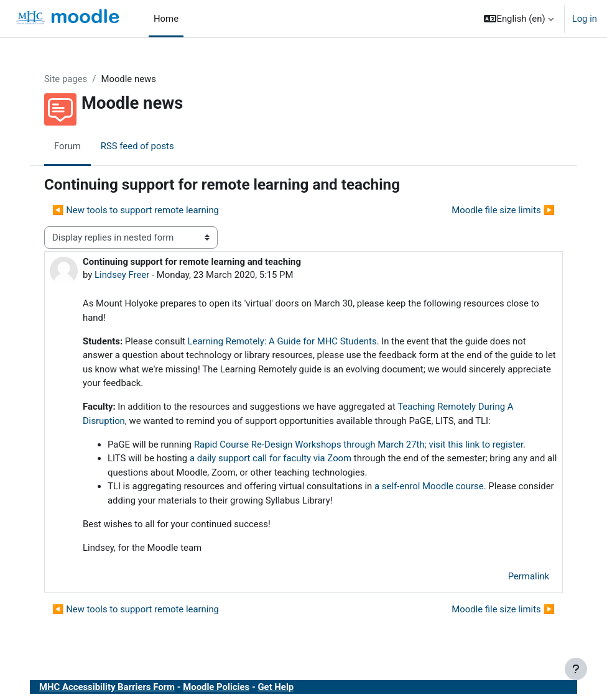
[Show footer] (576, 669)
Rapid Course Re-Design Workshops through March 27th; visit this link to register (359, 444)
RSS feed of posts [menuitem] (137, 146)
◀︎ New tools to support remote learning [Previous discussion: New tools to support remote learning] (136, 210)
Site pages (66, 79)
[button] (518, 19)
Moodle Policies (216, 687)
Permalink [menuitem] (529, 576)
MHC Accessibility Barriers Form (107, 687)
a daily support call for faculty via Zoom (271, 458)
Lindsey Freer (122, 275)
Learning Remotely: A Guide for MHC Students (282, 341)
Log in (585, 19)
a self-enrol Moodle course (429, 486)
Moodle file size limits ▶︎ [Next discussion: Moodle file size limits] (503, 210)
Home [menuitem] (166, 19)
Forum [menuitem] (67, 146)
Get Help (276, 687)
